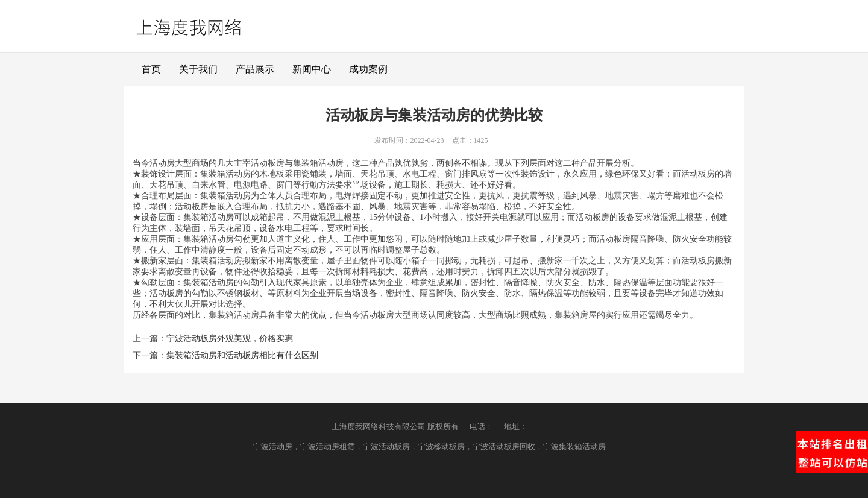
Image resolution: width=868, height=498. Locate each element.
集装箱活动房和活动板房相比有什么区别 (242, 355)
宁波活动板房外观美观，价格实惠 (230, 339)
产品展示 (255, 69)
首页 (151, 69)
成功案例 (368, 69)
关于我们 (198, 69)
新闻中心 (312, 69)
